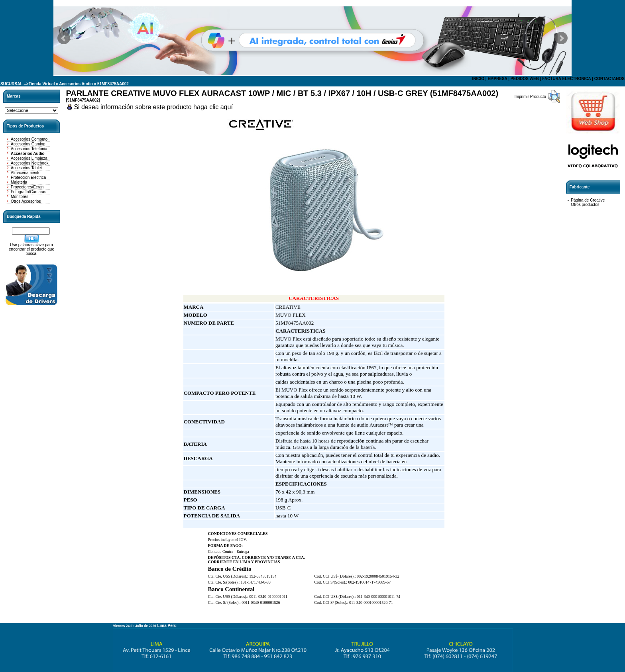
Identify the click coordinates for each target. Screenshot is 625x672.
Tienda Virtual (42, 84)
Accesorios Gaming (28, 144)
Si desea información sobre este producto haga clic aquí (153, 107)
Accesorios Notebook (30, 163)
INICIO (478, 79)
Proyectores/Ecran (27, 187)
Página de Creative (588, 200)
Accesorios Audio (76, 84)
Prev (64, 38)
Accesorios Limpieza (29, 158)
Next (561, 38)
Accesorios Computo (29, 139)
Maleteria (19, 182)
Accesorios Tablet (26, 168)
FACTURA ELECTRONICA (566, 79)
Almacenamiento (26, 173)
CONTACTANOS (609, 79)
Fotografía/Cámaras (28, 192)
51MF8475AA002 (113, 84)
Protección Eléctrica (28, 177)
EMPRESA (497, 79)
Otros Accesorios (26, 201)
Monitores (20, 197)
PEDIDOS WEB (525, 79)
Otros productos (585, 205)
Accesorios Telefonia (29, 149)
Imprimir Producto (530, 97)
